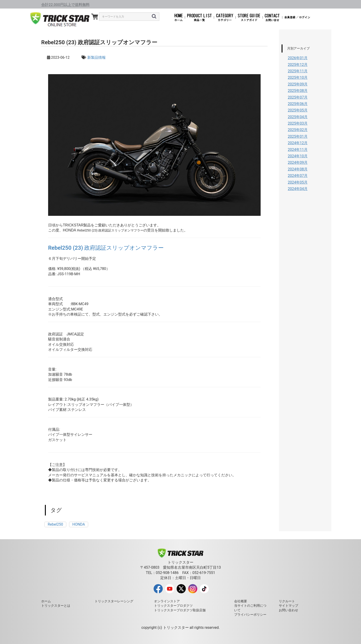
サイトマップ (288, 606)
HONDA (79, 524)
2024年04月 (298, 189)
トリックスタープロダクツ (173, 606)
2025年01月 (298, 136)
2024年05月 (298, 182)
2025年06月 (298, 104)
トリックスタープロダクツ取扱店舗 (180, 610)
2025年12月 (298, 65)
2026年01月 (298, 58)
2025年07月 (298, 97)
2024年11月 (298, 150)
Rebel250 (55, 524)
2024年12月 (298, 143)
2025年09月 (298, 84)
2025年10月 (298, 78)
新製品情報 (96, 57)
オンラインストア (167, 601)
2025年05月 (298, 110)
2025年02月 (298, 130)
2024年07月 (298, 176)
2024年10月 (298, 156)
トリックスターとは (56, 606)
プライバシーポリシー (250, 615)
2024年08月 (298, 169)
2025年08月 (298, 91)
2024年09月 (298, 162)
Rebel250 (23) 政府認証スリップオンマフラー (106, 248)
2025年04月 (298, 117)
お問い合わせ (288, 610)
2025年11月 (298, 71)
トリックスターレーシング (114, 601)
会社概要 (241, 601)
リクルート (287, 601)
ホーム (46, 601)
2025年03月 (298, 123)
